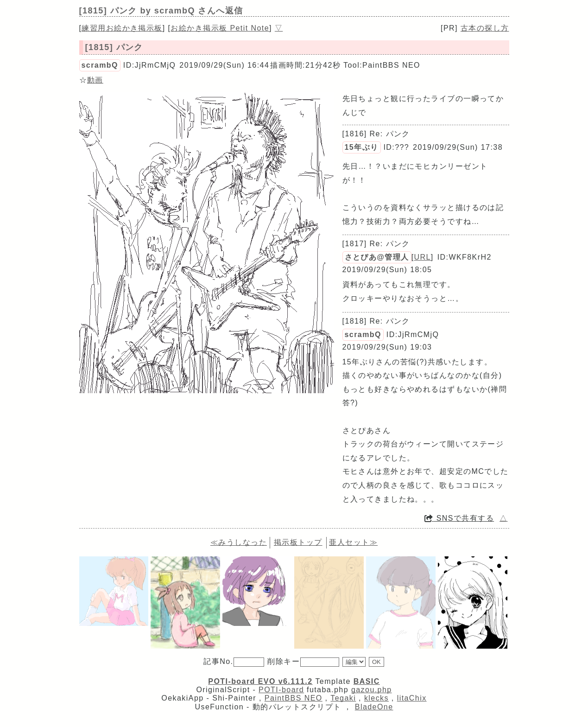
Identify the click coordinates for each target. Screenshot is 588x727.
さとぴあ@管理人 (377, 257)
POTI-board (281, 690)
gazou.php (372, 690)
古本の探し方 (485, 28)
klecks (376, 698)
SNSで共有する (459, 518)
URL (423, 257)
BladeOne (374, 707)
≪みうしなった (239, 542)
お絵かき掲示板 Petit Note (220, 28)
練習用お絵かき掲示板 (122, 28)
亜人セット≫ (353, 542)
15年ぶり (362, 147)
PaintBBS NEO (294, 698)
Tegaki (343, 698)
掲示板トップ (298, 542)
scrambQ (100, 65)
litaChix (412, 698)
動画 (95, 80)
